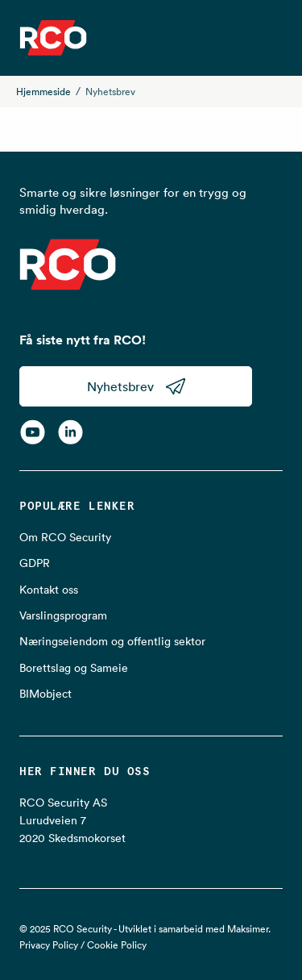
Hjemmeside (43, 92)
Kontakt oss (49, 590)
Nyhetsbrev (136, 386)
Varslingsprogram (63, 615)
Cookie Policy (117, 945)
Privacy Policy (49, 945)
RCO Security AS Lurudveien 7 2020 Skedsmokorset (72, 821)
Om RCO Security (65, 537)
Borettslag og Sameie (74, 668)
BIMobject (46, 694)
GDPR (35, 563)
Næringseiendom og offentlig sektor (112, 641)
